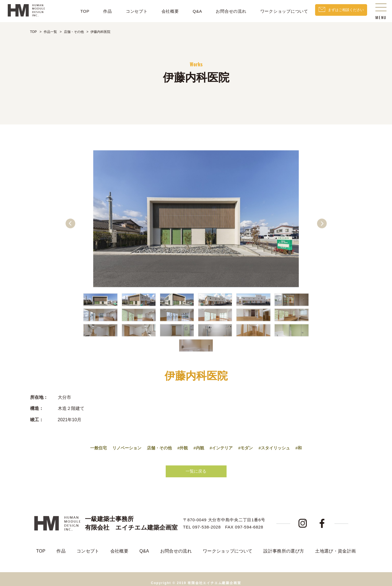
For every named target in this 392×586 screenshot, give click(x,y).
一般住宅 (94, 444)
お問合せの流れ (224, 11)
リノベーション (123, 444)
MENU (381, 12)
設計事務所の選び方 (284, 543)
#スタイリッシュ (278, 444)
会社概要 (163, 11)
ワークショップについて (277, 11)
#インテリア (223, 444)
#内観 (199, 444)
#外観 (182, 444)
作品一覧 (50, 32)
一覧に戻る (196, 468)
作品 (100, 11)
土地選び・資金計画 (335, 543)
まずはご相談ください (342, 11)
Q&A (190, 11)
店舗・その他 (74, 32)
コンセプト (130, 11)
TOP (78, 11)
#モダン (248, 444)
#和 (304, 444)
